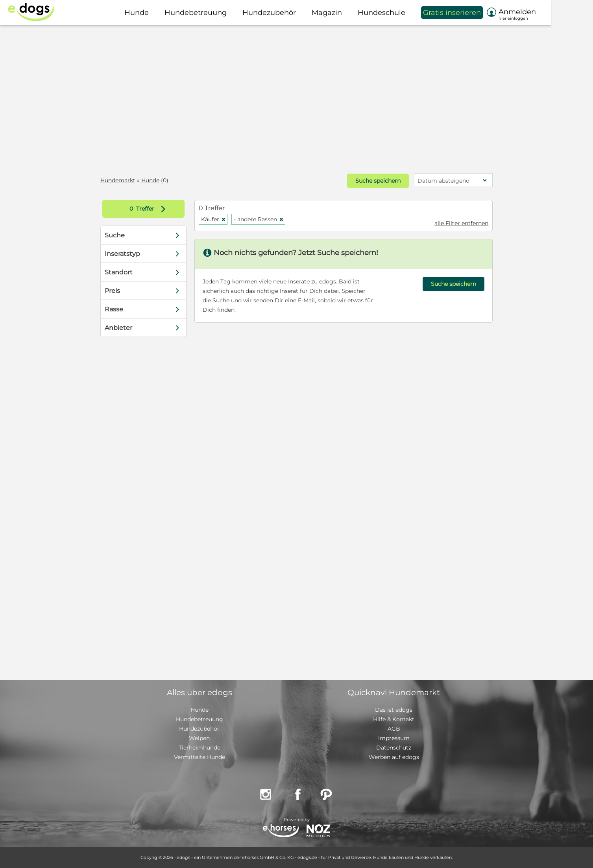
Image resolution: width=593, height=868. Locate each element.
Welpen (199, 738)
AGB (394, 729)
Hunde (152, 180)
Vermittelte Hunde (200, 757)
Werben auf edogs (394, 757)
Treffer (151, 209)
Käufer (215, 219)
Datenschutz (394, 748)
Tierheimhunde (200, 748)
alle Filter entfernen (460, 223)
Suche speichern (376, 181)
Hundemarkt (120, 180)
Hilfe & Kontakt (394, 719)
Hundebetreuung (200, 719)
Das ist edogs (394, 710)
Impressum (394, 738)
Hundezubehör (199, 729)
